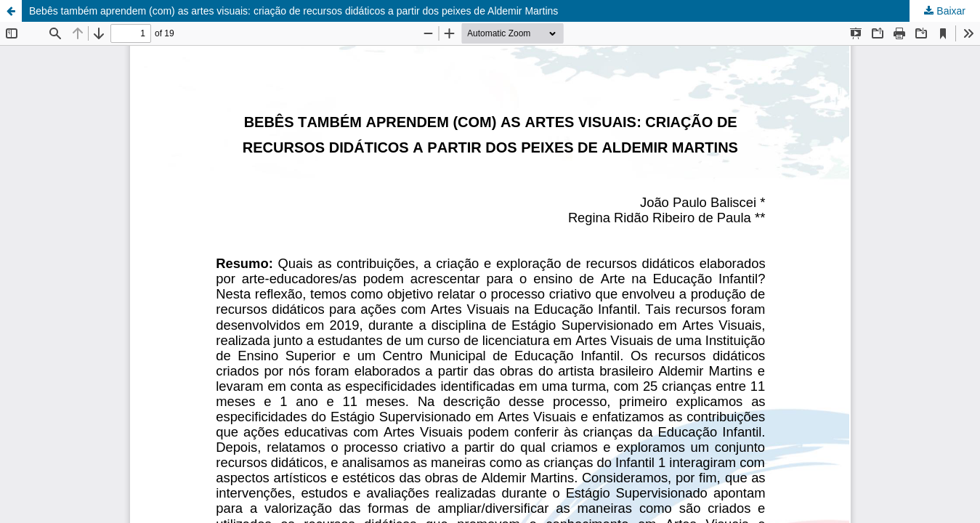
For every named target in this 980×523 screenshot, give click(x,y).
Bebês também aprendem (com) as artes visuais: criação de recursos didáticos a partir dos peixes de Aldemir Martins (293, 11)
